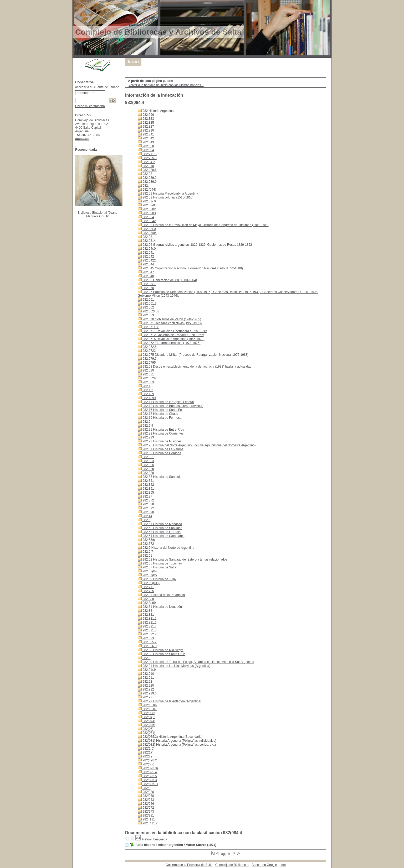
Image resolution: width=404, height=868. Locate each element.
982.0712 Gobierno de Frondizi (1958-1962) (171, 335)
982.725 (146, 591)
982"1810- (147, 705)
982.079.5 (147, 359)
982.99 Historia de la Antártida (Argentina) (170, 701)
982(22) (146, 756)
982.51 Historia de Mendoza (160, 524)
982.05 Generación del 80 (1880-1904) (167, 280)
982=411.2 (148, 823)
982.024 (146, 217)
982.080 (146, 370)
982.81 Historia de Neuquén (160, 607)
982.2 (144, 422)
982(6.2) (146, 764)
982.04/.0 (147, 249)
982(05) (146, 729)
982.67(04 (147, 571)
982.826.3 (147, 646)
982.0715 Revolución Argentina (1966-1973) (171, 339)
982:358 (146, 146)
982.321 (146, 457)
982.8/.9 (146, 599)
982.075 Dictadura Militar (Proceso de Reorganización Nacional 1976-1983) (193, 355)
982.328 (146, 469)
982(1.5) (146, 749)
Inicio (133, 62)
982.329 (146, 473)
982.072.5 (147, 347)
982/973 (146, 812)
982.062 (146, 307)
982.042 (146, 257)
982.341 (146, 481)
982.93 (145, 697)
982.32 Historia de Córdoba (159, 453)
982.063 (146, 315)
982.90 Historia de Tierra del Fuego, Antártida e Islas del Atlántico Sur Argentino (196, 662)
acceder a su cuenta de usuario (97, 87)
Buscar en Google (264, 865)
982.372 (146, 500)
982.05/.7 (147, 284)
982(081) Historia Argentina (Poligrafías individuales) (177, 741)
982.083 (146, 382)
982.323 (146, 461)
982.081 (146, 374)
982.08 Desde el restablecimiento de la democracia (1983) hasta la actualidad (195, 367)
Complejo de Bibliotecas (232, 865)
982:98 (145, 174)
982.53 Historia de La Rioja (159, 532)
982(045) (146, 725)
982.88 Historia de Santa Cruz (161, 654)
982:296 (146, 115)
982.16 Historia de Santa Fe (160, 410)
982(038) (146, 713)
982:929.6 (147, 170)
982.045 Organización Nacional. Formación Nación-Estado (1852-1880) (190, 268)
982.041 (146, 253)
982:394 (146, 150)
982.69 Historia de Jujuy (157, 579)
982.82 (145, 611)
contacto (82, 139)
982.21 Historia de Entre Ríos (161, 430)
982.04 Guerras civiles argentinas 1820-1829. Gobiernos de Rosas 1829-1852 (195, 245)
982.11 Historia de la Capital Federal (166, 402)
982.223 (146, 437)
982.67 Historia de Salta (157, 567)
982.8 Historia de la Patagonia (161, 595)
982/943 (146, 800)
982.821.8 (147, 630)
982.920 (146, 686)
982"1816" (147, 709)
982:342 (146, 138)
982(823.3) (148, 768)
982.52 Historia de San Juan (160, 528)
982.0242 (147, 221)
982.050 (146, 288)
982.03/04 (147, 233)
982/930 (146, 796)
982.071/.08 (149, 327)
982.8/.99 (147, 603)
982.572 (146, 544)
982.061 (146, 300)
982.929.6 (147, 693)
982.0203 (147, 213)
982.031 (146, 237)
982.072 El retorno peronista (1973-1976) (169, 343)
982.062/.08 (149, 311)
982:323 (146, 119)
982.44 (145, 516)
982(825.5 (147, 776)
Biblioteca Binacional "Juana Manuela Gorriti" (97, 215)
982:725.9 (147, 158)
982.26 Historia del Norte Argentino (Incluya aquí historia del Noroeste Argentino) (197, 445)
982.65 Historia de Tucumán (160, 563)
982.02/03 (147, 205)
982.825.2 (147, 642)
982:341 (146, 134)
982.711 (146, 587)
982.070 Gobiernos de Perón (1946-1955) (169, 319)
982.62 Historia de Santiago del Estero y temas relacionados (183, 560)
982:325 (146, 123)
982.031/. (147, 241)
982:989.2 (147, 178)
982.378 (146, 504)
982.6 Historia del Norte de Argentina (166, 548)
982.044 (146, 264)
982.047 (146, 272)
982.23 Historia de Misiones (160, 441)
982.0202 (147, 209)
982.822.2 (147, 634)
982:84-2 (146, 162)
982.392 (146, 508)
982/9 (144, 788)
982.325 (146, 465)
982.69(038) (149, 583)
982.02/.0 (147, 201)
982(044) (146, 721)
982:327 (146, 127)
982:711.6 (147, 154)
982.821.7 (147, 626)
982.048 (146, 276)
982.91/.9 (147, 670)
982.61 (145, 556)
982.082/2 (147, 378)
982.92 (145, 682)
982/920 (146, 792)
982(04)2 (146, 717)
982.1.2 (145, 390)
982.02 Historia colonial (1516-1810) (166, 197)
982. (143, 186)
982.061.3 (147, 304)
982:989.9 (147, 182)
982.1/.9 (146, 394)
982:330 (146, 130)
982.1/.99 (147, 398)
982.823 (146, 638)
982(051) (146, 733)
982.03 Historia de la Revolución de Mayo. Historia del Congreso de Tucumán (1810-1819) (204, 225)
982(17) (146, 752)
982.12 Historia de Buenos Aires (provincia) (170, 406)
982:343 (146, 142)
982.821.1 (147, 619)
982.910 (146, 674)
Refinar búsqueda (155, 839)
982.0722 (147, 351)
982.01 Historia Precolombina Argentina (168, 194)
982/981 (146, 815)
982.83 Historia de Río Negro (161, 650)
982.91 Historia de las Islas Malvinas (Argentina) (174, 666)
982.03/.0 (147, 229)
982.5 (144, 520)
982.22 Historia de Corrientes (161, 433)
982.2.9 (145, 426)
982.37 (145, 496)
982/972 (146, 808)
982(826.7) (148, 784)
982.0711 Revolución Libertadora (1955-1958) (172, 331)
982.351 (146, 489)
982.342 (146, 485)
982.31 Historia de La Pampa (161, 449)
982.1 (144, 386)
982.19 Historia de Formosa (160, 418)
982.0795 (147, 363)
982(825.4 (147, 772)
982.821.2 (147, 623)
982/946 (146, 804)
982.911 (146, 678)
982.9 (144, 658)
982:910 (146, 166)
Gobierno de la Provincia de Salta (189, 865)
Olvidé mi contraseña (90, 106)
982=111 (146, 819)
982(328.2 (147, 760)
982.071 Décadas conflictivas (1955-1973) (170, 323)
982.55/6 (146, 540)
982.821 (146, 615)
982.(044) (147, 190)
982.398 (146, 512)
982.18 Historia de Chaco (158, 414)
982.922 (146, 689)
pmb (283, 865)
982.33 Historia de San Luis (160, 477)
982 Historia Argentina (156, 111)
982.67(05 (147, 575)
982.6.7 (145, 552)
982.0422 (147, 260)
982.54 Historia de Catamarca (161, 536)
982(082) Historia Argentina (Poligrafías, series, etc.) (177, 745)
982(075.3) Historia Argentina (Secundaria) (170, 737)
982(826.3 (147, 780)
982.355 (146, 493)
